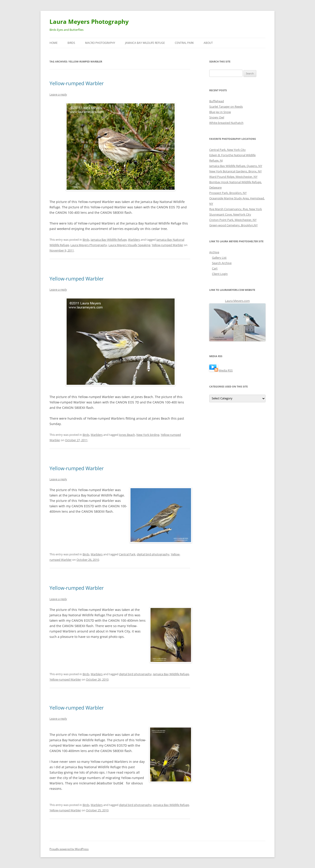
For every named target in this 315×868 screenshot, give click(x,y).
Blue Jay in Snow (220, 112)
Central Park (184, 43)
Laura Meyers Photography (89, 22)
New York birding (148, 435)
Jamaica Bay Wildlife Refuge (145, 43)
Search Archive (222, 263)
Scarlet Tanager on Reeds (226, 107)
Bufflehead (217, 101)
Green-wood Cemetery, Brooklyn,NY (233, 225)
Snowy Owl (217, 117)
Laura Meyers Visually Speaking (129, 245)
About (208, 43)
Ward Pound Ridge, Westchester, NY (233, 177)
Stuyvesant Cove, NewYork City (230, 214)
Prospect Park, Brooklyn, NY (228, 193)
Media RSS (226, 370)
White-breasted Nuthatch (226, 123)
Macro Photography (100, 43)
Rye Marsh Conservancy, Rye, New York (236, 209)
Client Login (220, 274)
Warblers (134, 240)
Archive (214, 252)
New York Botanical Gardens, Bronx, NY (235, 171)
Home (54, 43)
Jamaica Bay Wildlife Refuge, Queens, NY (236, 166)
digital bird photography (153, 554)
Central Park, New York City (227, 150)
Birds (71, 43)
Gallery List (219, 258)
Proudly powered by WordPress (69, 849)
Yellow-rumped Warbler (77, 83)
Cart (215, 268)
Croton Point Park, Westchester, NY (233, 220)
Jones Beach (127, 435)
